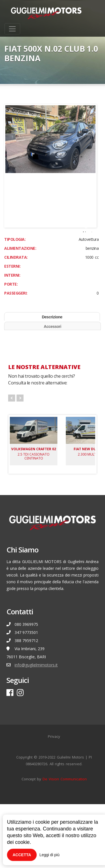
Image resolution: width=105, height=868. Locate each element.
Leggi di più (50, 855)
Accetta (22, 855)
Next (88, 263)
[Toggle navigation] (12, 29)
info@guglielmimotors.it (36, 729)
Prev (12, 462)
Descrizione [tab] (52, 381)
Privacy (54, 800)
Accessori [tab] (52, 390)
